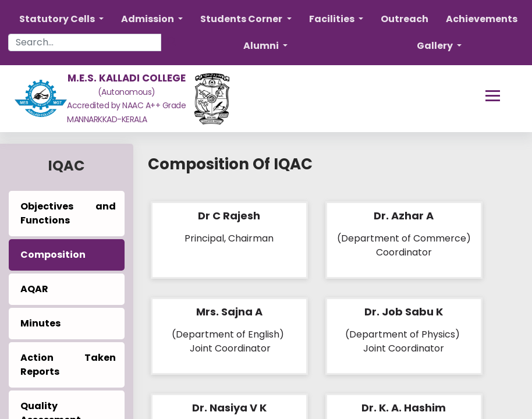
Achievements (482, 19)
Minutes (40, 323)
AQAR (34, 289)
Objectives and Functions (68, 213)
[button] (61, 19)
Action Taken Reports (68, 365)
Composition (53, 255)
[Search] (172, 41)
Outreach (405, 19)
